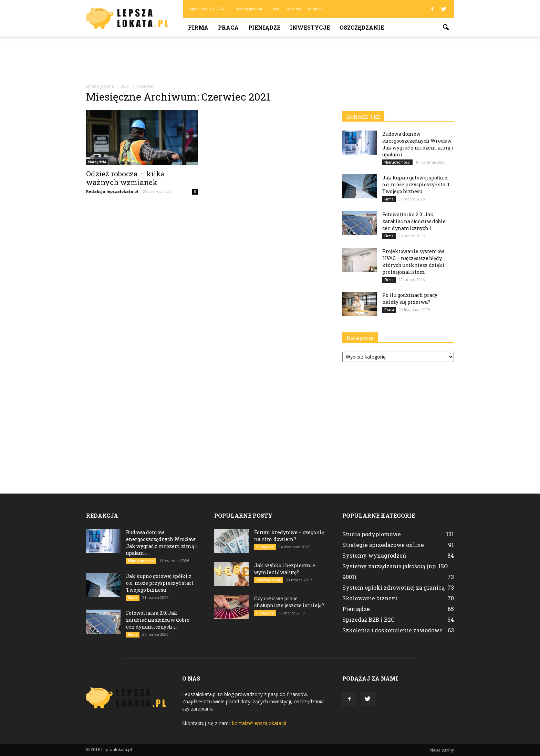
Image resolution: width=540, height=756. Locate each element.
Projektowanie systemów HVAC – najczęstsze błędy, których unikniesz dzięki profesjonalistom (413, 262)
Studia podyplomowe (372, 534)
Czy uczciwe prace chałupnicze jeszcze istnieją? (289, 602)
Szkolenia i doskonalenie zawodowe (392, 630)
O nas (274, 9)
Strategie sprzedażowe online (383, 545)
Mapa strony (442, 750)
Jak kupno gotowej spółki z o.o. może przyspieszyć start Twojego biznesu (416, 184)
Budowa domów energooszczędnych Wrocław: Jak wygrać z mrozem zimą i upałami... (418, 144)
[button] (446, 28)
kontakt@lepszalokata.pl (259, 723)
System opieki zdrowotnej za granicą (393, 587)
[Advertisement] (270, 60)
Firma (198, 27)
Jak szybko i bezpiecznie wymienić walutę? (285, 569)
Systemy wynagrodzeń (374, 555)
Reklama (293, 9)
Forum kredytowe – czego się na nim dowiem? (289, 536)
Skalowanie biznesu (370, 598)
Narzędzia (97, 162)
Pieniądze (264, 27)
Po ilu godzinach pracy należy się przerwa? (410, 298)
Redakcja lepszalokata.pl (112, 191)
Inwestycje (310, 27)
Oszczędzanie (362, 27)
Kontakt (315, 9)
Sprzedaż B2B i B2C (368, 619)
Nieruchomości (397, 162)
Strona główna (249, 9)
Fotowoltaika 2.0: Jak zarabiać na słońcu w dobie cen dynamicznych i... (414, 221)
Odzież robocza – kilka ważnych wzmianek (126, 178)
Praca (228, 27)
